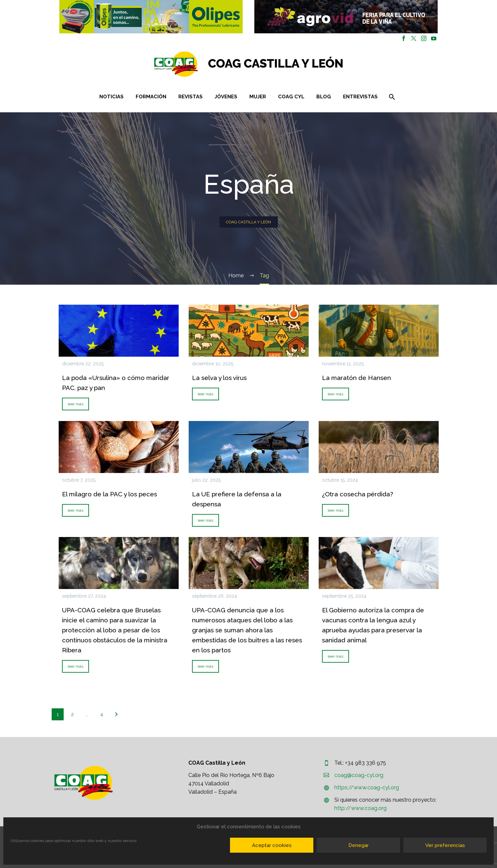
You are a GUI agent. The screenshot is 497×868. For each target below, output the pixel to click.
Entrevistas (360, 97)
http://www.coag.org (360, 808)
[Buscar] (391, 97)
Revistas (190, 97)
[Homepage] (288, 64)
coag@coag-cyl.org (359, 775)
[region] (151, 17)
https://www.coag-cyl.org (367, 787)
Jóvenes (226, 97)
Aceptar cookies (272, 845)
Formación (151, 97)
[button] (151, 17)
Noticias (111, 97)
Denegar (358, 845)
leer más (75, 404)
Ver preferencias (445, 845)
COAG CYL (291, 97)
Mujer (258, 97)
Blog (324, 97)
